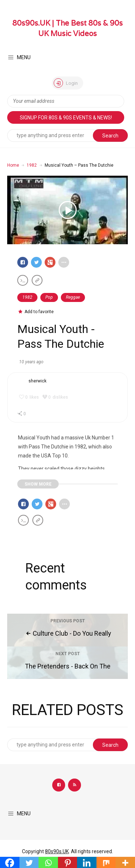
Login (66, 83)
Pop (49, 297)
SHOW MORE (38, 484)
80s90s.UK (57, 851)
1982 (32, 165)
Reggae (73, 297)
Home (13, 165)
